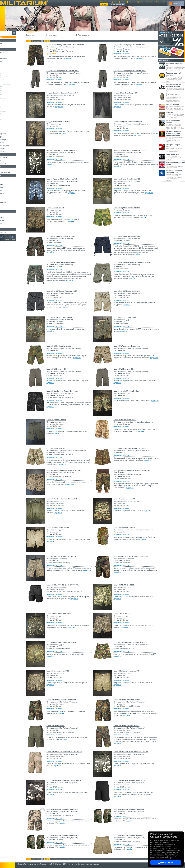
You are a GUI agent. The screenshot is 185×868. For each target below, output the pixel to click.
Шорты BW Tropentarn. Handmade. (126, 346)
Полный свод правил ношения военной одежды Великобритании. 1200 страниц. (176, 136)
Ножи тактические (8, 217)
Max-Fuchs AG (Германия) (9, 98)
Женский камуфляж (8, 151)
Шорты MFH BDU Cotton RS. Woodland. (64, 700)
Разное (4, 208)
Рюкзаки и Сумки (8, 184)
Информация (160, 2)
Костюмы (5, 55)
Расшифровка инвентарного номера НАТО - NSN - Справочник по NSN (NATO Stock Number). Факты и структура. (176, 175)
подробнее (69, 59)
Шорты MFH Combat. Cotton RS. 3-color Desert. (67, 752)
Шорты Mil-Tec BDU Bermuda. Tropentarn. (64, 809)
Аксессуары (6, 226)
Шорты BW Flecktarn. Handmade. (61, 346)
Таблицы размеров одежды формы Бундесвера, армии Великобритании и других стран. (176, 77)
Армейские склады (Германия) (10, 75)
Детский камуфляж (8, 143)
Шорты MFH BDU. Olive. (58, 726)
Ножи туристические (9, 220)
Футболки (5, 125)
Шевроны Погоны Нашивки (11, 172)
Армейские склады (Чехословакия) (12, 85)
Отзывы (132, 2)
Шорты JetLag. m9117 (121, 614)
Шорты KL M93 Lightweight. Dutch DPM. (128, 642)
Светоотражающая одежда (10, 146)
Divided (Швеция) (7, 92)
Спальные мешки (8, 187)
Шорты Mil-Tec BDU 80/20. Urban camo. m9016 (66, 781)
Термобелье (6, 128)
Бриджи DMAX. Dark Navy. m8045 (126, 93)
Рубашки (5, 122)
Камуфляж (32, 32)
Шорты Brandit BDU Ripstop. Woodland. (64, 236)
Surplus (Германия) (8, 110)
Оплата (124, 2)
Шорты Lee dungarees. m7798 (60, 671)
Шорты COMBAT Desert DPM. (124, 420)
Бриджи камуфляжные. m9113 (60, 122)
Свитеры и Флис (7, 119)
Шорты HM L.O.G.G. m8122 (123, 585)
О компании (105, 2)
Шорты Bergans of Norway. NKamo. (126, 208)
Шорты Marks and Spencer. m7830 (126, 671)
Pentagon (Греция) (7, 104)
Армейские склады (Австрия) (10, 73)
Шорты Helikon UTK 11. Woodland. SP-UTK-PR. (131, 556)
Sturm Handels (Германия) (9, 108)
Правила (140, 2)
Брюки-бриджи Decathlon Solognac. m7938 (129, 150)
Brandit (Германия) (8, 88)
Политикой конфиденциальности (160, 847)
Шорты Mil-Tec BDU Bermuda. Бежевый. (128, 835)
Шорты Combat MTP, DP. (58, 448)
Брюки (4, 64)
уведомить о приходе (121, 54)
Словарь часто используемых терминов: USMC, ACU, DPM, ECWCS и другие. (176, 115)
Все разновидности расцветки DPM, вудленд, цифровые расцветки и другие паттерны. (176, 107)
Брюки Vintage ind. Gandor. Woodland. (127, 122)
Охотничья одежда (8, 52)
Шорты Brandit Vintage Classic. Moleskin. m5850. (131, 262)
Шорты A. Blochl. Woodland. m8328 (126, 179)
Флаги (4, 169)
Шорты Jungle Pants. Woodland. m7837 (64, 642)
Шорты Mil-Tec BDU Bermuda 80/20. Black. (129, 781)
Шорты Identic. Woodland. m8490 (61, 614)
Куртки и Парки (7, 61)
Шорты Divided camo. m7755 (124, 499)
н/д (4, 115)
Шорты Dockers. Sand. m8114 (60, 528)
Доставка (115, 2)
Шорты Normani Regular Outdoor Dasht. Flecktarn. (68, 45)
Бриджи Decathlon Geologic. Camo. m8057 (65, 93)
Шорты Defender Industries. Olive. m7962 (64, 499)
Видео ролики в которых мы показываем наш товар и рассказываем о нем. (176, 148)
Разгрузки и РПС (7, 190)
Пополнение (7, 37)
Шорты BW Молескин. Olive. (60, 369)
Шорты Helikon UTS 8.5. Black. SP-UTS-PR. (65, 585)
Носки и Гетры (7, 160)
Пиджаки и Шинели (8, 149)
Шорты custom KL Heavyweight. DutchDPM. (129, 448)
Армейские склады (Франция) (10, 79)
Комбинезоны (6, 131)
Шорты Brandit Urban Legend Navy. (126, 236)
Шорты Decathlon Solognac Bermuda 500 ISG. (66, 470)
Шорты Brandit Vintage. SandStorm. (126, 291)
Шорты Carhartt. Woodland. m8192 (126, 391)
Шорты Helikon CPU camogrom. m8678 (63, 556)
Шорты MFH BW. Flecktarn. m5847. (126, 726)
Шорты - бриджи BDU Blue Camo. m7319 (64, 179)
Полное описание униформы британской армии (176, 165)
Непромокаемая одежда (10, 58)
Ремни (4, 181)
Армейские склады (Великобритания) (12, 77)
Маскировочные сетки (9, 202)
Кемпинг (5, 178)
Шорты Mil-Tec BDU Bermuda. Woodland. (128, 809)
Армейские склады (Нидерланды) (11, 81)
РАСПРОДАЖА (7, 43)
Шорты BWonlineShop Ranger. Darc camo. (65, 391)
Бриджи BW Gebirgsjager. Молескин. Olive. (129, 45)
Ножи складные (7, 223)
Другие (5, 71)
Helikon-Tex (6, 96)
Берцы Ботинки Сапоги (9, 158)
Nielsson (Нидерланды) (9, 100)
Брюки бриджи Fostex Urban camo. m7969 (65, 150)
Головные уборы (7, 137)
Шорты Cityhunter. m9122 (58, 420)
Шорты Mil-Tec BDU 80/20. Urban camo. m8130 (130, 752)
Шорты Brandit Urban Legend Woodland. (64, 262)
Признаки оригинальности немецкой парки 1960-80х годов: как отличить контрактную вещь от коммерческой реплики (176, 98)
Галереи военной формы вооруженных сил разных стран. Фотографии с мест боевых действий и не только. (176, 124)
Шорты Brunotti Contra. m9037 (125, 317)
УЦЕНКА (5, 46)
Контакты (150, 2)
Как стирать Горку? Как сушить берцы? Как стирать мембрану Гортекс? (176, 87)
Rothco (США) (7, 106)
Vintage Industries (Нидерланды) (11, 112)
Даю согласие (166, 863)
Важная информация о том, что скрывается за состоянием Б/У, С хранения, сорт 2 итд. (176, 66)
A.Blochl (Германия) (8, 87)
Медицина (5, 205)
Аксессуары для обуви (9, 163)
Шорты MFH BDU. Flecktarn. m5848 (126, 700)
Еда (3, 196)
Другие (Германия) (8, 114)
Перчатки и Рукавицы (9, 140)
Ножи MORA (6, 214)
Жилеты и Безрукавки (9, 134)
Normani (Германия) (8, 102)
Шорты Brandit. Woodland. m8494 (61, 317)
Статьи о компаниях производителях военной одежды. (176, 157)
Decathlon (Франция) (8, 90)
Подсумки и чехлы (8, 193)
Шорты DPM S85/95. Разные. (124, 528)
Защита (4, 199)
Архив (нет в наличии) (9, 232)
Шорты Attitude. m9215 (57, 208)
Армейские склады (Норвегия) (10, 83)
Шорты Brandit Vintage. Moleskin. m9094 (64, 291)
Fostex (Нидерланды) (8, 94)
